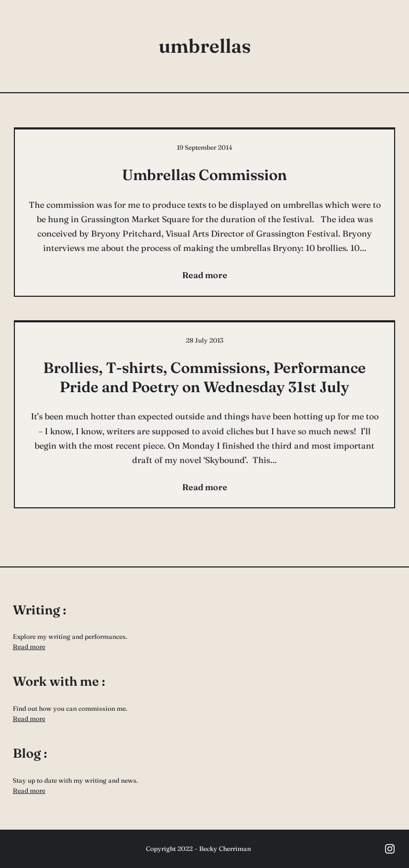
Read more (29, 647)
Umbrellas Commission (204, 175)
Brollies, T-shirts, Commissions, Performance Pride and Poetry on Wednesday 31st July (204, 377)
